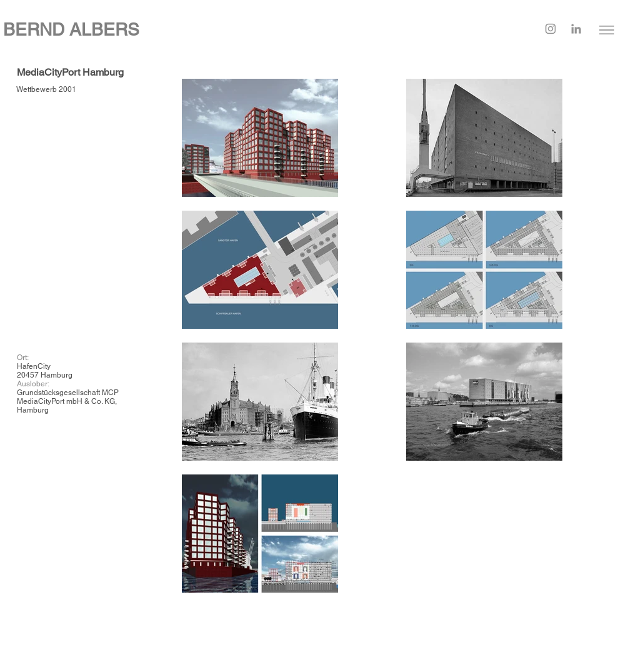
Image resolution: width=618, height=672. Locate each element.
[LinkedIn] (576, 29)
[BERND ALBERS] (206, 30)
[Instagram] (551, 29)
